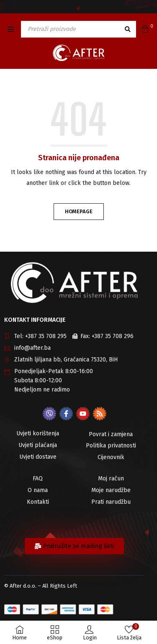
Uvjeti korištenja (38, 433)
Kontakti (38, 502)
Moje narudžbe (111, 490)
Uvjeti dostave (38, 457)
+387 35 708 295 (46, 336)
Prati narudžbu (111, 502)
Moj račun (111, 479)
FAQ (38, 479)
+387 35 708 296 (113, 336)
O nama (38, 490)
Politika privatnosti (111, 446)
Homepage (79, 211)
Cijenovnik (111, 457)
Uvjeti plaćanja (38, 445)
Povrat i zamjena (111, 434)
